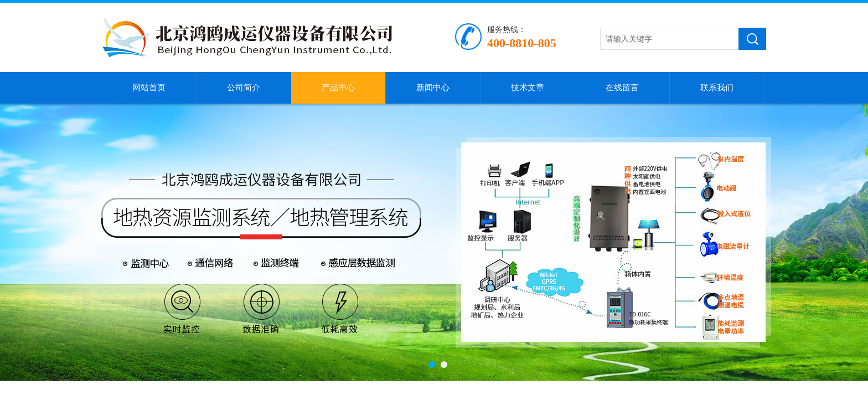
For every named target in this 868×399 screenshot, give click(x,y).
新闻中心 (433, 88)
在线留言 (622, 88)
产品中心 (338, 88)
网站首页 (149, 88)
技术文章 (528, 88)
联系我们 (717, 88)
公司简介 (244, 88)
